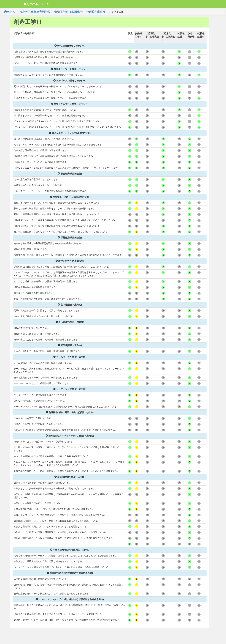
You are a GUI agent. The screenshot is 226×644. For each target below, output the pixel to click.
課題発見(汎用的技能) (70, 238)
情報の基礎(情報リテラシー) (70, 46)
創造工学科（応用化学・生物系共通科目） (81, 12)
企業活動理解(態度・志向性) (70, 477)
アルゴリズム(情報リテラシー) (70, 81)
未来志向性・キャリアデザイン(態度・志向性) (70, 436)
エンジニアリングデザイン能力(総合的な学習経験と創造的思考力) (70, 599)
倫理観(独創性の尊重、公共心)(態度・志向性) (70, 412)
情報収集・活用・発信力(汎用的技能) (70, 197)
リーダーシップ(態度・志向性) (70, 389)
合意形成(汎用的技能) (70, 174)
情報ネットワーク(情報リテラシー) (70, 69)
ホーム (10, 12)
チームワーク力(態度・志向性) (70, 357)
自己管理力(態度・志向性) (70, 322)
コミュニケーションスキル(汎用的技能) (70, 133)
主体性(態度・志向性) (70, 305)
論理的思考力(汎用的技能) (70, 261)
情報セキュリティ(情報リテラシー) (70, 104)
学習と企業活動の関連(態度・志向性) (70, 550)
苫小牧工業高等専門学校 (35, 12)
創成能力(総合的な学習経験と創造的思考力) (70, 573)
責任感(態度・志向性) (70, 345)
